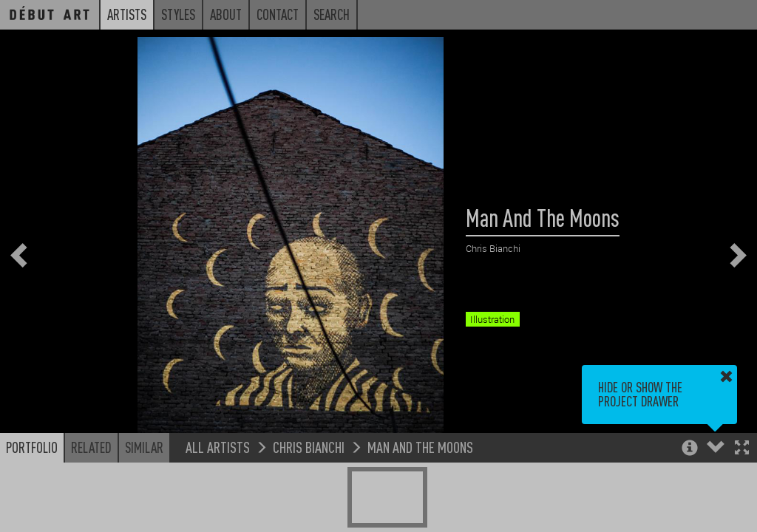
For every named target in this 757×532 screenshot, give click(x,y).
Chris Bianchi (309, 447)
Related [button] (91, 447)
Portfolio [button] (32, 447)
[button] (742, 449)
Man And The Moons (420, 447)
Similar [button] (144, 447)
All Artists (218, 447)
